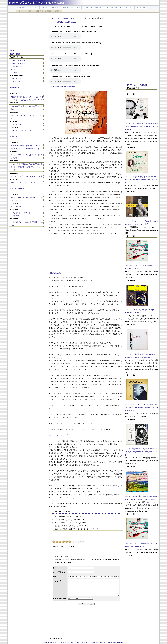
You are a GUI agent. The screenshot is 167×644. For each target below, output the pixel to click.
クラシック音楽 (16, 79)
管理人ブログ (14, 88)
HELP (12, 51)
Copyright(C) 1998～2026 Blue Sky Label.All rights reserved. (102, 642)
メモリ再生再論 (16, 207)
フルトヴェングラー (18, 66)
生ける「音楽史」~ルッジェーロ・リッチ (25, 182)
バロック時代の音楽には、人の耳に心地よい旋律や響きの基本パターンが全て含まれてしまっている (27, 167)
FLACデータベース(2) (18, 63)
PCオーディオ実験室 (17, 188)
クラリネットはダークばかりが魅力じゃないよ (27, 176)
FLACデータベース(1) (18, 60)
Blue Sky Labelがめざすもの (53, 642)
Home (51, 18)
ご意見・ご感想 (15, 54)
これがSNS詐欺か (17, 124)
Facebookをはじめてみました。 (22, 131)
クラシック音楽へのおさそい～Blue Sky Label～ (38, 3)
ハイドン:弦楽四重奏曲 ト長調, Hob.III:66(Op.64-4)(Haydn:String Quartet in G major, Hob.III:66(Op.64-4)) (142, 452)
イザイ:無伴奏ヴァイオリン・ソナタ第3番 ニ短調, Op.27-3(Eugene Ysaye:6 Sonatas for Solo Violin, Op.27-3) (141, 407)
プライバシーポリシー (72, 642)
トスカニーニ (15, 69)
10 (82, 542)
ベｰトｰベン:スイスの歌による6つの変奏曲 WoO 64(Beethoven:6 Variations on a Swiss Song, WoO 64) (141, 180)
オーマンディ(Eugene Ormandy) (64, 18)
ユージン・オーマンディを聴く (60, 435)
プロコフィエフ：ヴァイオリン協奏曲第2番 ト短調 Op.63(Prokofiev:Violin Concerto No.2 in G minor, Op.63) (142, 126)
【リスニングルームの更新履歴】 (138, 85)
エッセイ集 (14, 137)
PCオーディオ (16, 82)
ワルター (14, 72)
